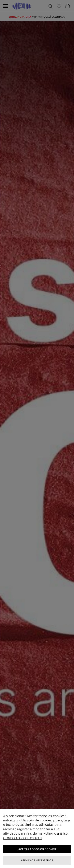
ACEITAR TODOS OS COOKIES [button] (37, 849)
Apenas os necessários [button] (37, 860)
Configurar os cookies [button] (22, 838)
